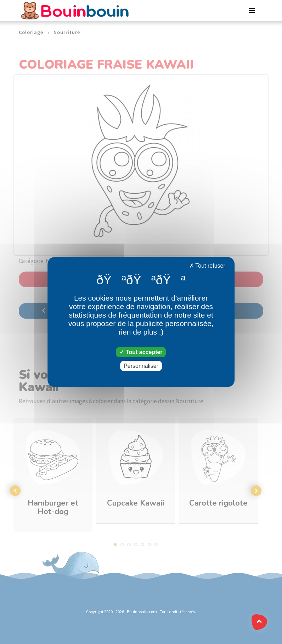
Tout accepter (141, 352)
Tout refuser (207, 266)
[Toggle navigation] (252, 11)
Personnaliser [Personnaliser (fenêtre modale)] (141, 366)
